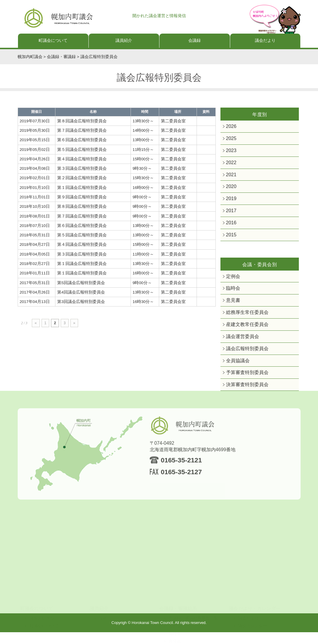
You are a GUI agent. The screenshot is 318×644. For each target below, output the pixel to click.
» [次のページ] (74, 323)
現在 (103, 591)
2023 (230, 152)
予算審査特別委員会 (243, 384)
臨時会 (232, 295)
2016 (230, 228)
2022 (230, 165)
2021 (230, 178)
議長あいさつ (42, 591)
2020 (230, 190)
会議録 (195, 41)
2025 (230, 140)
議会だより (265, 41)
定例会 (232, 283)
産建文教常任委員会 (243, 333)
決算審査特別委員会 (243, 396)
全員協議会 (236, 371)
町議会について (53, 41)
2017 (230, 215)
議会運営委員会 (239, 346)
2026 (230, 127)
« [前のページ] (36, 323)
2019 (230, 203)
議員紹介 (124, 41)
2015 (230, 241)
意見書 (232, 308)
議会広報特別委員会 (243, 359)
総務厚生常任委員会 (243, 321)
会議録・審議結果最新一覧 (193, 591)
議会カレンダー (253, 598)
